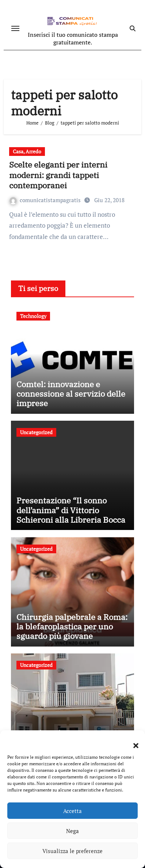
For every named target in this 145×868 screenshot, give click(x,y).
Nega (72, 831)
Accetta (72, 811)
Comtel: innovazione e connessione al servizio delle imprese (71, 394)
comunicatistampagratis (46, 200)
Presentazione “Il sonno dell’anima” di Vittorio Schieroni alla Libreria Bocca (71, 510)
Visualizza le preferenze (72, 851)
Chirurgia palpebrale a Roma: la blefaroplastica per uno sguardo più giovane (72, 627)
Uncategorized (36, 432)
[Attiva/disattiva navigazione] (15, 28)
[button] (132, 741)
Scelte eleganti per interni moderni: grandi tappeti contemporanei (58, 175)
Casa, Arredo (27, 151)
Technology (33, 316)
